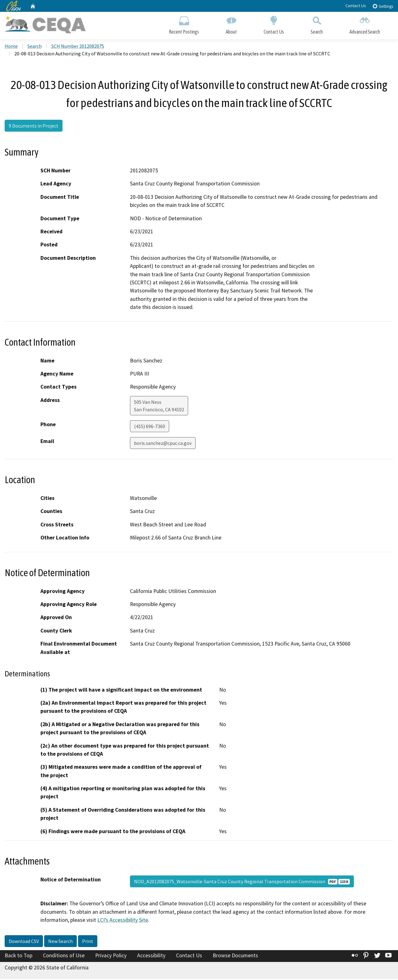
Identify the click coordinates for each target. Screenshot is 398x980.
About (231, 24)
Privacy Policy (111, 956)
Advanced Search (365, 24)
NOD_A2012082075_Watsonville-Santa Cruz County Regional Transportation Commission (242, 882)
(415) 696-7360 (150, 427)
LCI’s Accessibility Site (123, 921)
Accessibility (151, 956)
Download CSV (24, 942)
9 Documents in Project (34, 127)
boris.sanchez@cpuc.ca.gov (163, 444)
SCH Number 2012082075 (78, 47)
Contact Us (356, 6)
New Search (60, 942)
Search (317, 24)
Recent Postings (184, 24)
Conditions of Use (64, 956)
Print (88, 942)
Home (11, 47)
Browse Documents (235, 956)
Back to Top (19, 956)
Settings (383, 6)
